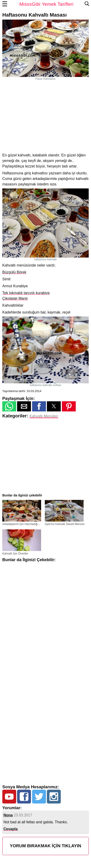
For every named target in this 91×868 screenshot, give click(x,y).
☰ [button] (5, 4)
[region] (45, 116)
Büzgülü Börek (14, 272)
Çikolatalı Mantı (15, 298)
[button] (9, 406)
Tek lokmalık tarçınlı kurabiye (26, 293)
